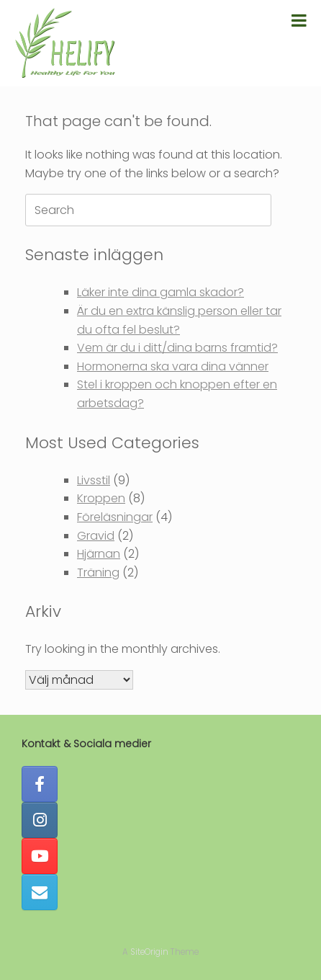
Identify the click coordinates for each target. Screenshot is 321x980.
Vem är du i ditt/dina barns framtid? (177, 348)
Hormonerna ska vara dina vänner (173, 366)
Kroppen (101, 498)
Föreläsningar (115, 517)
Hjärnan (99, 554)
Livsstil (94, 480)
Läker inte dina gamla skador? (160, 292)
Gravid (96, 536)
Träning (98, 573)
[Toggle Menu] (299, 20)
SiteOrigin (149, 952)
